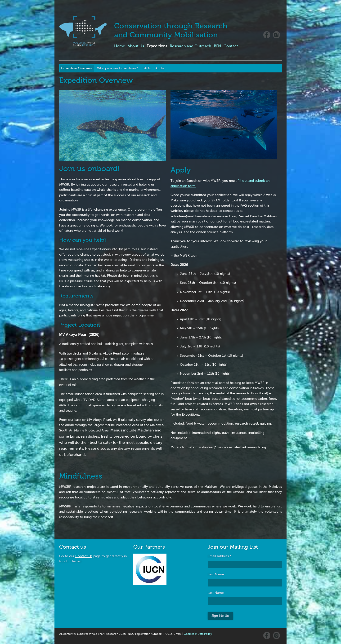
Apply (160, 68)
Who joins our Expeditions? (118, 68)
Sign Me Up (220, 616)
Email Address (220, 556)
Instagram (276, 35)
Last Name (216, 593)
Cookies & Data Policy (198, 634)
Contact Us (84, 556)
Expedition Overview (77, 68)
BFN (217, 46)
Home (120, 46)
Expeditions (157, 46)
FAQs (147, 68)
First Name (216, 574)
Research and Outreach (191, 46)
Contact (231, 46)
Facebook (267, 35)
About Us (136, 46)
